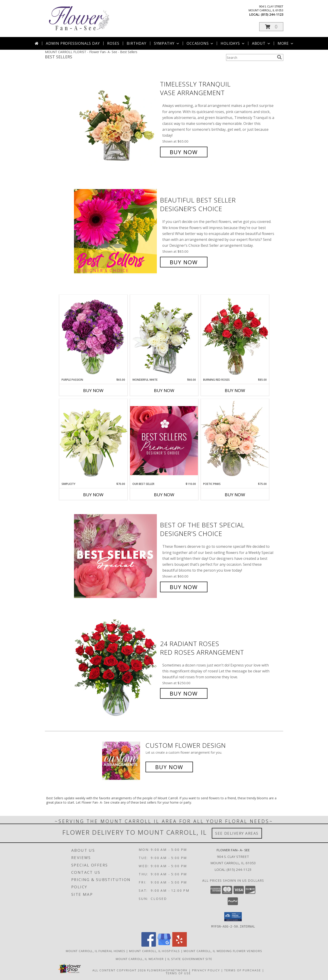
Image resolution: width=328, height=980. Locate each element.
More (286, 43)
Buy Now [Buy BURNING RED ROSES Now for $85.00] (235, 390)
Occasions (200, 43)
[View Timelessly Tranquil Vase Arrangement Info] (116, 118)
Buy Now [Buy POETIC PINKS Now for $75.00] (235, 495)
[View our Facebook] (149, 945)
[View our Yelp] (180, 945)
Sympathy (167, 43)
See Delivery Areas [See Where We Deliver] (237, 833)
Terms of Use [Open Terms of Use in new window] (178, 973)
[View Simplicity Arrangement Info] (93, 440)
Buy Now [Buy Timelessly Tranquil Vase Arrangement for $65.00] (184, 152)
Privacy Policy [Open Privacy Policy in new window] (206, 970)
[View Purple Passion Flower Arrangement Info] (93, 336)
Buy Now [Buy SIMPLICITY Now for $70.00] (93, 495)
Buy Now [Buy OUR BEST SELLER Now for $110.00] (164, 495)
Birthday (136, 43)
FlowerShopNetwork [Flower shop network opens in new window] (167, 970)
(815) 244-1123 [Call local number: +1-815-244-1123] (272, 14)
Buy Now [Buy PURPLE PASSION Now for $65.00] (93, 390)
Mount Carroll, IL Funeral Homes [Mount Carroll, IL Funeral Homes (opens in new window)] (96, 951)
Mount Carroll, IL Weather (140, 959)
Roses (113, 43)
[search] (279, 57)
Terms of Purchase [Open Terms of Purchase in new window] (243, 970)
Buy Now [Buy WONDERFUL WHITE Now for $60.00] (164, 390)
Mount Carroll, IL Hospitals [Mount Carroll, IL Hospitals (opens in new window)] (154, 951)
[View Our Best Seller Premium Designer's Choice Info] (164, 441)
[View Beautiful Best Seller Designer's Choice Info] (116, 231)
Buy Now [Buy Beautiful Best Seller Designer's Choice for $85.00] (184, 262)
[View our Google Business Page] (164, 945)
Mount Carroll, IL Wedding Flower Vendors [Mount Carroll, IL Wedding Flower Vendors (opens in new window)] (223, 951)
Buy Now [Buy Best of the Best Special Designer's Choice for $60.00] (184, 587)
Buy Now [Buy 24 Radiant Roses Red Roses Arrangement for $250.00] (184, 693)
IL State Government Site (190, 959)
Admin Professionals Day (73, 43)
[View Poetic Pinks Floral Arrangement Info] (235, 440)
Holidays (233, 43)
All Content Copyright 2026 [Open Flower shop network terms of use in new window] (119, 970)
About (261, 43)
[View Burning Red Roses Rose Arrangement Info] (235, 336)
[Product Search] (251, 57)
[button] (271, 27)
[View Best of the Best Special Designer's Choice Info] (116, 556)
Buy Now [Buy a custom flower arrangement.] (169, 767)
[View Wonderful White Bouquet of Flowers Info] (164, 336)
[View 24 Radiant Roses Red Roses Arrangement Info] (116, 669)
